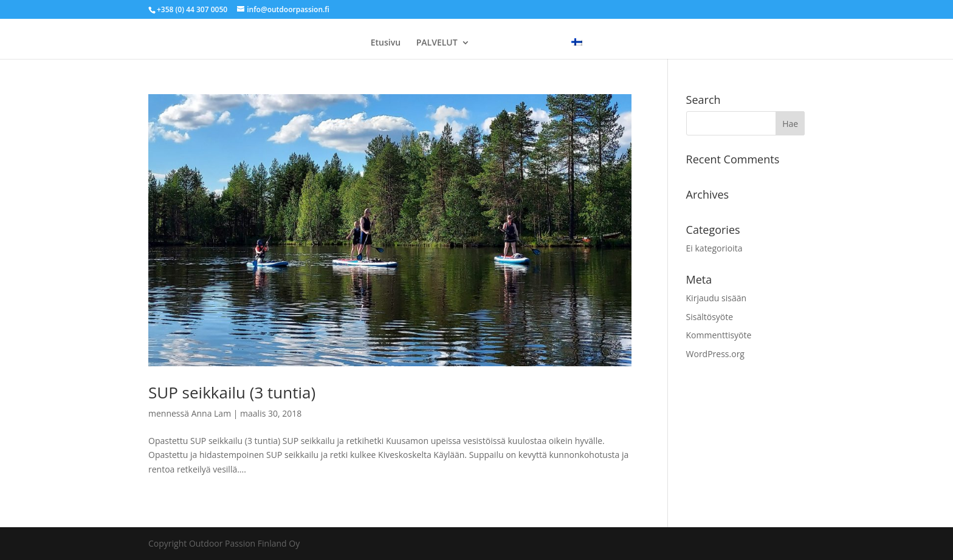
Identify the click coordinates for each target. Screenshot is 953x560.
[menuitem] (577, 43)
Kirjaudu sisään (717, 298)
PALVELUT (437, 43)
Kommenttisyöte (719, 335)
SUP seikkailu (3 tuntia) (232, 392)
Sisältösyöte (710, 317)
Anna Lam (212, 413)
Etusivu (386, 43)
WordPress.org (715, 354)
